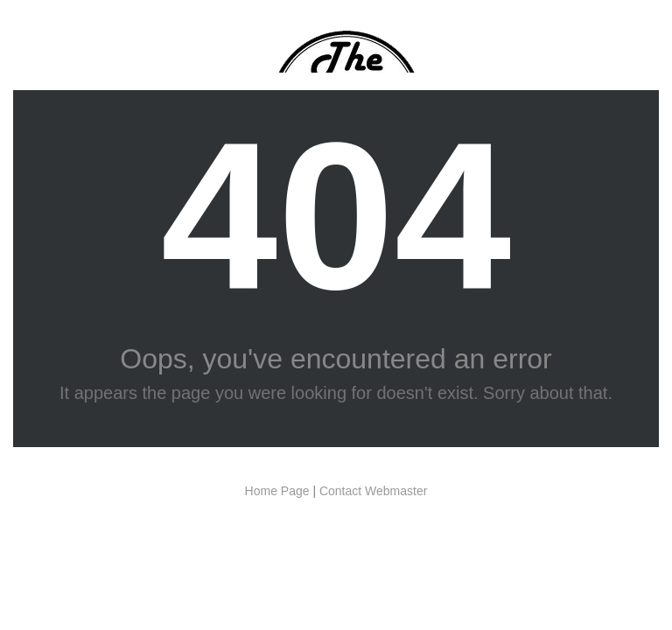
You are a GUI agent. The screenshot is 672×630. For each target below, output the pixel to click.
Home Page (277, 491)
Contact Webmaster (373, 491)
